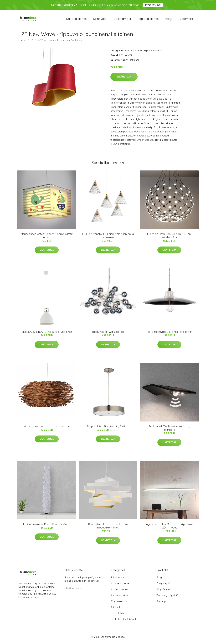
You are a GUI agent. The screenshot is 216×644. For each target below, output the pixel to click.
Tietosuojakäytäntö (167, 597)
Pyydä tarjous (153, 5)
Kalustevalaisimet (120, 585)
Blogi (169, 20)
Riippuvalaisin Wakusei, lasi (108, 334)
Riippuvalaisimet (153, 52)
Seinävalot (100, 20)
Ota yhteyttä (163, 585)
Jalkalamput (122, 20)
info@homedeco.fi (75, 590)
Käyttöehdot (164, 591)
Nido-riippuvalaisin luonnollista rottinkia (47, 428)
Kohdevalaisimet (120, 597)
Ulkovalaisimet (119, 615)
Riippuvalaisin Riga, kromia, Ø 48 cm (108, 428)
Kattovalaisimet (76, 20)
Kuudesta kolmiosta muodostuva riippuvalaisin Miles (108, 528)
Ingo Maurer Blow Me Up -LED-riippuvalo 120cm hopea (169, 528)
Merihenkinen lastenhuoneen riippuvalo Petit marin (47, 237)
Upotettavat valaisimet (123, 621)
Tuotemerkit (186, 20)
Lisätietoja (124, 78)
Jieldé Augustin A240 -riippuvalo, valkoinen (47, 334)
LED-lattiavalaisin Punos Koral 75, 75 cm (47, 526)
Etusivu (22, 42)
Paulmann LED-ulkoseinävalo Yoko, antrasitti (169, 430)
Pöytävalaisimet (148, 20)
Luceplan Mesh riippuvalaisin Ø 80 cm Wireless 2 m (169, 237)
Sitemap (161, 603)
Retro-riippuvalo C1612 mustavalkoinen (169, 334)
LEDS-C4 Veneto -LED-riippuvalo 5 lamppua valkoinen (108, 237)
